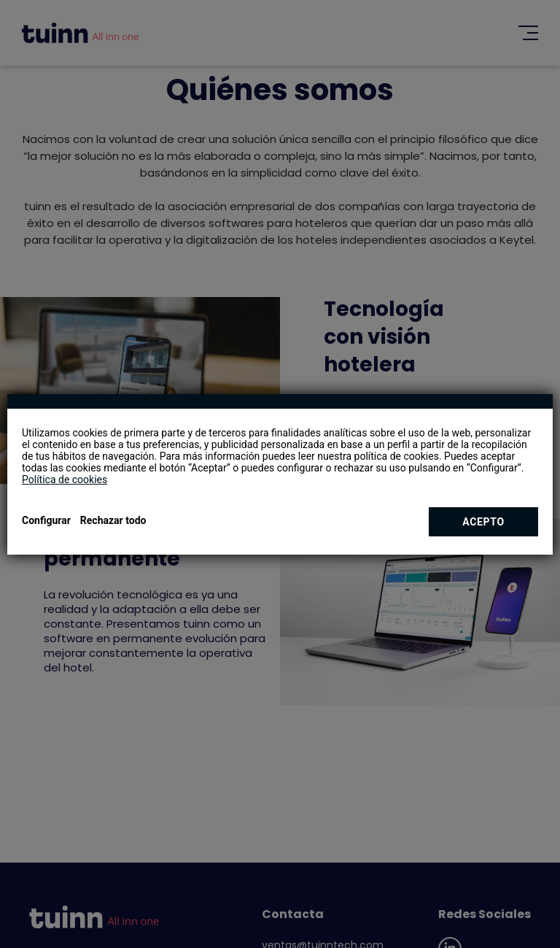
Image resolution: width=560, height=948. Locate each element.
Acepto (483, 522)
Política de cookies (65, 479)
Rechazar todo (113, 520)
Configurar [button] (46, 520)
